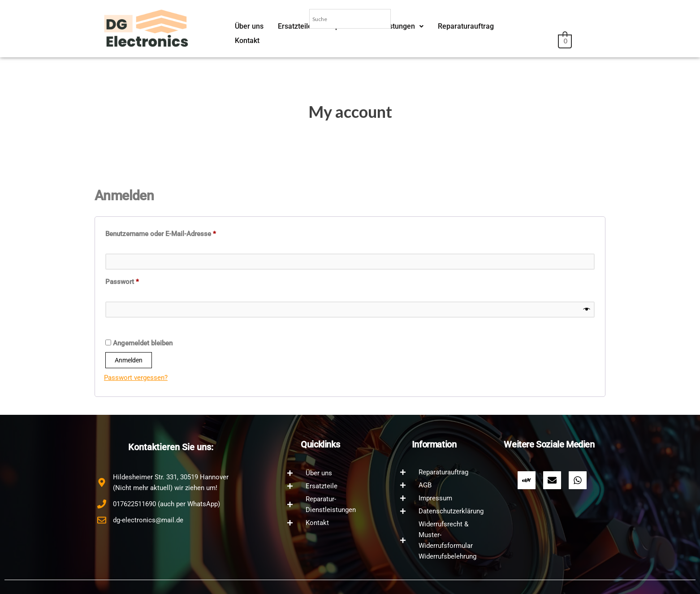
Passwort (139, 280)
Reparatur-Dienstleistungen (371, 41)
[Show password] (587, 310)
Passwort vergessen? (136, 378)
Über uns (249, 41)
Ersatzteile (293, 41)
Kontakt (513, 41)
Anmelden (129, 360)
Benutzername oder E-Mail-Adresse (178, 232)
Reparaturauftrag (460, 41)
